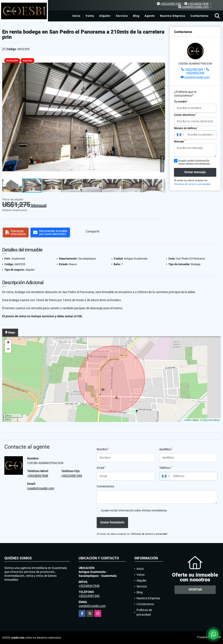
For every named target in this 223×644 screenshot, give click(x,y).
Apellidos (166, 449)
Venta (90, 16)
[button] (161, 60)
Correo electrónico (185, 115)
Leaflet (187, 420)
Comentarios (105, 486)
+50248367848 (198, 4)
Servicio (122, 16)
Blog (136, 16)
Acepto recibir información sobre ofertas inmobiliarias (134, 510)
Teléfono (166, 468)
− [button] (8, 349)
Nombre (103, 449)
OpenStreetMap (211, 420)
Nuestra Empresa (173, 16)
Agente (150, 16)
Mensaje (180, 141)
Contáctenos (199, 16)
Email (101, 468)
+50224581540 (171, 4)
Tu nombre (181, 101)
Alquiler (105, 16)
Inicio (76, 16)
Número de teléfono (186, 128)
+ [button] (8, 343)
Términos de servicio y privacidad (192, 184)
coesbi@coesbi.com (197, 77)
